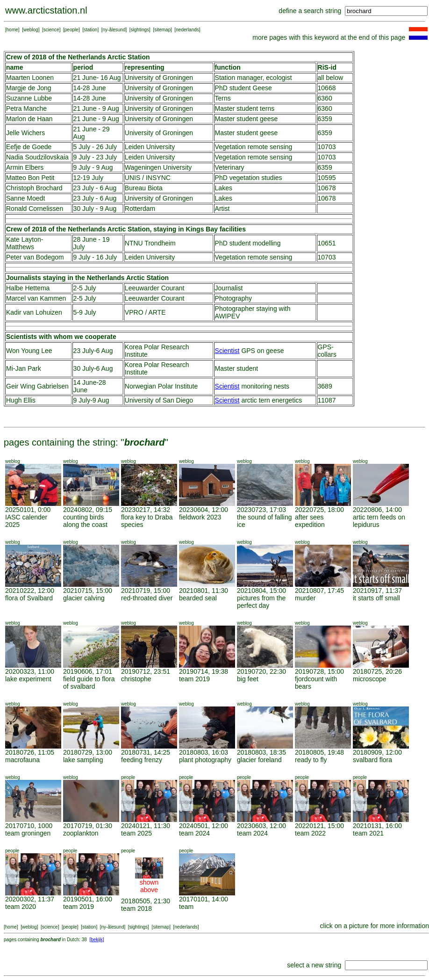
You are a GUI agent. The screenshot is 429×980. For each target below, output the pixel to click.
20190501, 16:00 (88, 899)
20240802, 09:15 (88, 510)
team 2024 (194, 833)
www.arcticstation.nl (46, 10)
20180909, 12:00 (377, 752)
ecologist (279, 78)
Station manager (239, 78)
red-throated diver (147, 598)
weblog (31, 30)
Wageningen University (158, 167)
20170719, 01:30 (88, 826)
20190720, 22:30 (261, 671)
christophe (136, 679)
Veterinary (230, 167)
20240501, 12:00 (204, 826)
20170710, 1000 (29, 826)
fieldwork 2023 (200, 517)
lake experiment (28, 679)
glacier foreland (259, 760)
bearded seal (198, 598)
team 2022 (310, 833)
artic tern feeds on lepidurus (379, 521)
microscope (370, 679)
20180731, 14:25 (146, 752)
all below (330, 78)
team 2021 (368, 833)
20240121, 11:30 (146, 826)
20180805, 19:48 (319, 752)
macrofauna (22, 760)
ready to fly (311, 760)
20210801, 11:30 (204, 591)
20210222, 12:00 (30, 591)
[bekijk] (97, 940)
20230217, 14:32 (146, 510)
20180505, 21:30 (146, 901)
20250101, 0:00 (28, 510)
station (90, 30)
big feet (248, 679)
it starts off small (376, 598)
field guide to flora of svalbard (89, 683)
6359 (325, 119)
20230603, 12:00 (261, 826)
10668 (327, 88)
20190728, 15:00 (319, 671)
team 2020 (21, 907)
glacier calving (84, 598)
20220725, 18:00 (319, 510)
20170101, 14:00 (204, 899)
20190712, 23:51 (146, 671)
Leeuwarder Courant (155, 288)
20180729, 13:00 (88, 752)
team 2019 (194, 679)
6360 (325, 98)
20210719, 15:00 (146, 591)
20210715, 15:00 (88, 591)
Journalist (229, 288)
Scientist (227, 351)
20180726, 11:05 (30, 752)
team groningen (28, 833)
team (186, 907)
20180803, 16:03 (204, 752)
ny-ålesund (114, 30)
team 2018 (136, 908)
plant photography (205, 760)
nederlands (187, 30)
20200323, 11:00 (30, 671)
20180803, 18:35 (261, 752)
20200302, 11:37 (30, 899)
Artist (222, 209)
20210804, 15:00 (261, 591)
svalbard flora (372, 760)
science (51, 30)
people (71, 30)
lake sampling (83, 760)
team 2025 (136, 833)
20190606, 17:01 (88, 671)
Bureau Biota (144, 188)
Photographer (235, 309)
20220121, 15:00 (319, 826)
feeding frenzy (142, 760)
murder (305, 598)
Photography (233, 298)
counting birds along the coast (85, 521)
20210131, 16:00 (377, 826)
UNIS (132, 178)
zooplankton (81, 833)
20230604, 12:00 (204, 510)
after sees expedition (310, 521)
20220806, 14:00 (377, 510)
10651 (327, 243)
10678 (327, 188)
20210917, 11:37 (377, 591)
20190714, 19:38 (204, 671)
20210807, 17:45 (319, 591)
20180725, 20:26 (377, 671)
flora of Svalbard (29, 598)
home (12, 30)
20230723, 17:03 (261, 510)
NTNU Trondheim (150, 243)
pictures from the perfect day (261, 602)
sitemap (162, 30)
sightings (140, 30)
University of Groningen (159, 78)
